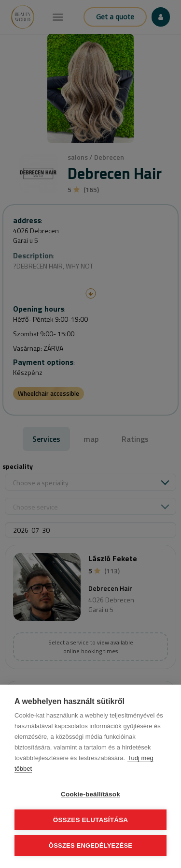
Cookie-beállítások (90, 794)
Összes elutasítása (91, 820)
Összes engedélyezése (90, 846)
